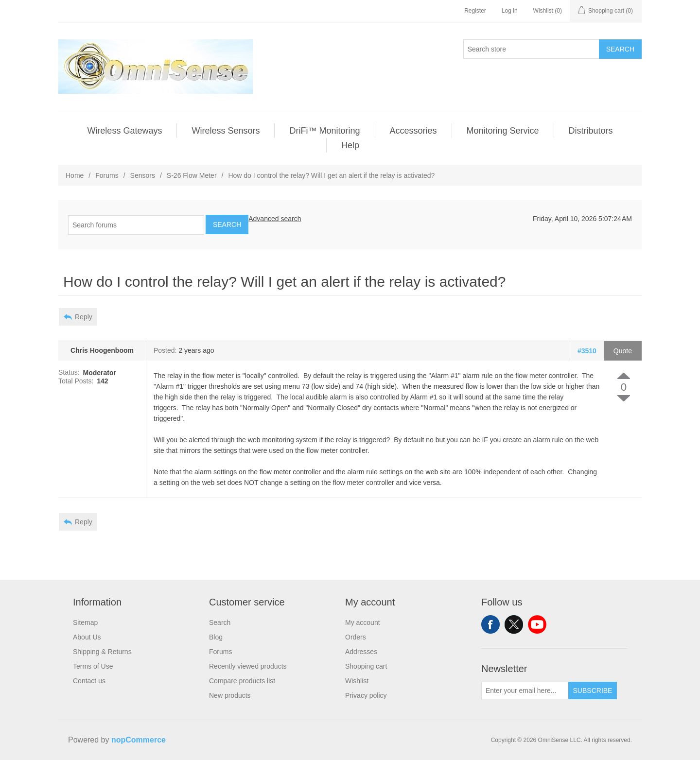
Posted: (165, 351)
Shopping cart (366, 666)
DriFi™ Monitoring (324, 131)
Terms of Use (93, 666)
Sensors (143, 175)
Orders (356, 637)
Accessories (413, 131)
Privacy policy (366, 695)
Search (620, 49)
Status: (69, 373)
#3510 (587, 351)
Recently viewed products (248, 666)
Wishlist (357, 681)
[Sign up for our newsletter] (525, 691)
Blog (216, 637)
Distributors (591, 131)
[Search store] (531, 49)
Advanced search (275, 219)
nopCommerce (139, 740)
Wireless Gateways (124, 131)
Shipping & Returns (102, 652)
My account (363, 622)
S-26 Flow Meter (192, 175)
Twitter (514, 624)
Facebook (490, 624)
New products (230, 695)
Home (75, 175)
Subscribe (593, 691)
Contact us (89, 681)
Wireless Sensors (226, 131)
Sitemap (85, 622)
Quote (623, 351)
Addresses (361, 652)
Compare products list (242, 681)
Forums (107, 175)
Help (350, 145)
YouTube (537, 624)
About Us (87, 637)
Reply (84, 317)
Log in (510, 11)
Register (475, 11)
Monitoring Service (503, 131)
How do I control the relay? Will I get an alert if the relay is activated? (331, 175)
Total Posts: (76, 381)
